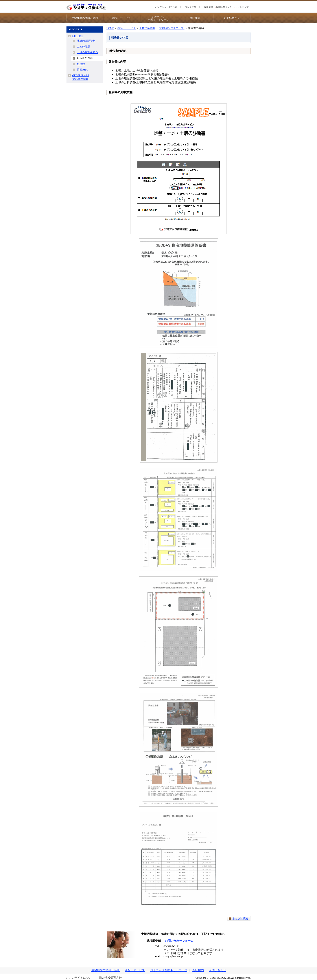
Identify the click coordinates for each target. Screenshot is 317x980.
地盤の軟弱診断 (86, 41)
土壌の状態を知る (87, 52)
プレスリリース (193, 7)
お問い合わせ (232, 18)
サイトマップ (242, 7)
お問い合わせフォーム (179, 941)
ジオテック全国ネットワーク (158, 18)
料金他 (81, 64)
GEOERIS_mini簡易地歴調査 (81, 77)
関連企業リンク (224, 7)
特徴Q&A (82, 70)
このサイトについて (82, 978)
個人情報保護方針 (110, 978)
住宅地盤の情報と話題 (85, 18)
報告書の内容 (85, 58)
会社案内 (195, 18)
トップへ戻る (240, 918)
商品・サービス (122, 18)
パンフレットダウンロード (168, 7)
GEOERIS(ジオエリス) (171, 28)
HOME (110, 28)
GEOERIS (78, 36)
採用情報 (208, 7)
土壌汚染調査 (147, 28)
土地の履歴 (83, 47)
